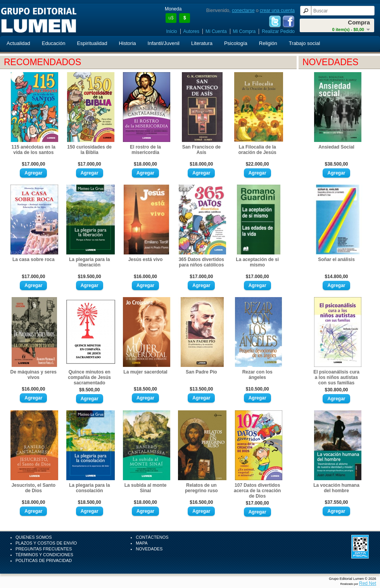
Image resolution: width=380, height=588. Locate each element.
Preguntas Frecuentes (44, 549)
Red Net (368, 583)
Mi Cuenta (216, 31)
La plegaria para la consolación (89, 488)
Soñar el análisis (336, 259)
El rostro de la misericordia (145, 150)
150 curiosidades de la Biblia (89, 150)
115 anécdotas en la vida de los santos (34, 150)
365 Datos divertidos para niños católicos (201, 262)
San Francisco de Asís (201, 150)
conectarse (243, 10)
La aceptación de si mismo (257, 262)
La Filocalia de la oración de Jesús (257, 150)
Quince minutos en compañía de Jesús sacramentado (89, 377)
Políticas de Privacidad (44, 560)
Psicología (236, 43)
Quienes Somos (34, 537)
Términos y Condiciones (44, 555)
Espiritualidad (92, 43)
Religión (268, 43)
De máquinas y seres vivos (34, 375)
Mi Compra (244, 31)
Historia (127, 43)
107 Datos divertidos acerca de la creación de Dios (257, 491)
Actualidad (18, 43)
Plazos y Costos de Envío (46, 543)
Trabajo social (304, 43)
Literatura (202, 43)
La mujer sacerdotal (145, 372)
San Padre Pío (201, 372)
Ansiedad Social (336, 147)
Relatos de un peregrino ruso (201, 488)
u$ (171, 18)
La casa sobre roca (34, 259)
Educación (54, 43)
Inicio (172, 31)
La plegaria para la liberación (89, 262)
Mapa (142, 543)
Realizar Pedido (278, 31)
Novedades (149, 549)
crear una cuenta (277, 10)
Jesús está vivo (146, 259)
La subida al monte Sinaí (146, 488)
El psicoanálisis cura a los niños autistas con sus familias (336, 377)
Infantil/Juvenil (164, 43)
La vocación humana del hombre (336, 488)
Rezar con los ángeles (257, 375)
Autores (191, 31)
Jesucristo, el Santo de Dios (34, 488)
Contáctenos (152, 537)
